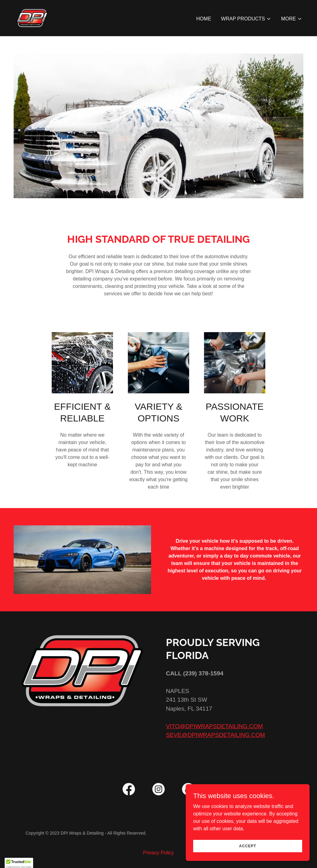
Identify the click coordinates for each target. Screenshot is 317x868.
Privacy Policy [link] (158, 853)
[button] (246, 19)
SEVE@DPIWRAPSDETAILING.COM (215, 735)
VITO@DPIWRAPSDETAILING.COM (214, 726)
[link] (32, 18)
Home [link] (204, 19)
